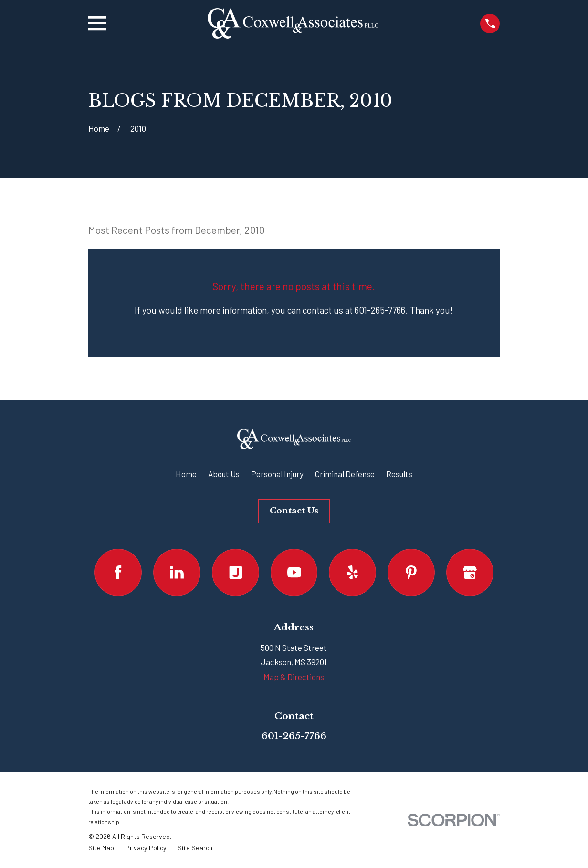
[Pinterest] (411, 572)
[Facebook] (118, 572)
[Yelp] (352, 572)
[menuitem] (101, 848)
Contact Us (294, 511)
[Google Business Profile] (470, 572)
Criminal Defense (345, 474)
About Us (224, 474)
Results (399, 474)
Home (186, 474)
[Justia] (236, 572)
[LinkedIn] (177, 572)
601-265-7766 (294, 736)
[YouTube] (294, 572)
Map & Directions (294, 677)
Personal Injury (277, 474)
